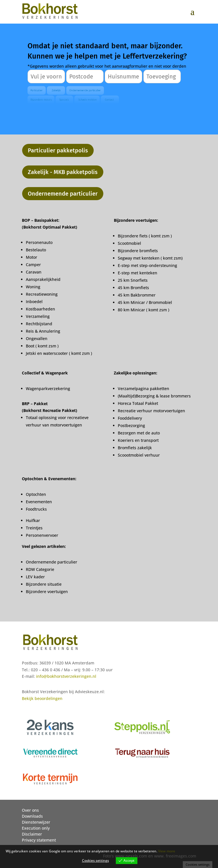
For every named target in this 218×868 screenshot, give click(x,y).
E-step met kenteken (138, 273)
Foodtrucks (36, 509)
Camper (33, 265)
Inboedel (34, 302)
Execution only (36, 828)
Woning (33, 287)
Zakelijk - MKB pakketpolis (63, 172)
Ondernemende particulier (63, 194)
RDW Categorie (40, 569)
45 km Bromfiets (133, 288)
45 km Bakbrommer (137, 295)
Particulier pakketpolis (58, 150)
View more (167, 851)
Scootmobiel (129, 243)
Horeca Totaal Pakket (138, 403)
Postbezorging (131, 425)
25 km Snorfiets (133, 280)
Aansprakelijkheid (43, 279)
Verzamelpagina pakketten (143, 389)
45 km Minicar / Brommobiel (145, 302)
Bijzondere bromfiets (138, 251)
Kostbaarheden (40, 309)
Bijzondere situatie (44, 584)
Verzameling (38, 316)
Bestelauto (36, 250)
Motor (32, 257)
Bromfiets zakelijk (135, 448)
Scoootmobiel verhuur (139, 455)
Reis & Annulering (43, 331)
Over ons (30, 810)
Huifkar (33, 520)
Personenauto (39, 242)
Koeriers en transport (138, 440)
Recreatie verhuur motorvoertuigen (151, 411)
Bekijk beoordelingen (42, 698)
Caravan (34, 272)
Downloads (32, 816)
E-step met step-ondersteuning (147, 265)
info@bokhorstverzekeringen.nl (66, 676)
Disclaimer (32, 834)
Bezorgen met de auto (139, 433)
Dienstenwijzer (36, 822)
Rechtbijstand (39, 324)
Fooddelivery (130, 418)
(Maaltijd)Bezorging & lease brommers (154, 396)
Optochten (36, 494)
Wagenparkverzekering (48, 389)
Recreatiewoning (42, 294)
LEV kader (35, 577)
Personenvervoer (42, 535)
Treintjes (34, 528)
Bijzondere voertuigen (47, 592)
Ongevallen (37, 338)
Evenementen (39, 502)
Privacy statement (39, 840)
